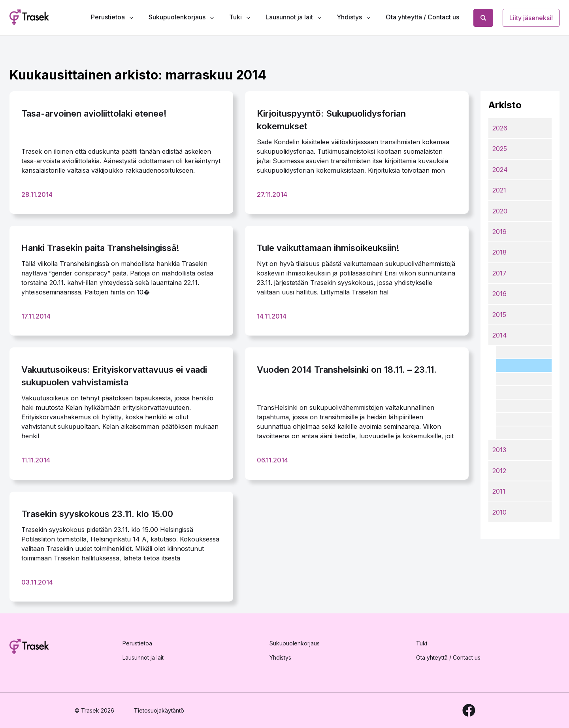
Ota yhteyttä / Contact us (422, 17)
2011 (499, 491)
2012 (499, 471)
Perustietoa (108, 17)
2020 (500, 211)
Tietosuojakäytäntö (159, 710)
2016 (499, 294)
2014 (500, 335)
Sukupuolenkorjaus (177, 17)
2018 (499, 252)
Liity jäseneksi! (531, 18)
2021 (499, 190)
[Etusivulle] (29, 648)
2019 (499, 232)
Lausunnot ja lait (289, 17)
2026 (500, 128)
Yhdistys (349, 17)
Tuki (236, 17)
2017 (499, 273)
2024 (500, 170)
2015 (499, 315)
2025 (500, 149)
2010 (499, 512)
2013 (499, 450)
